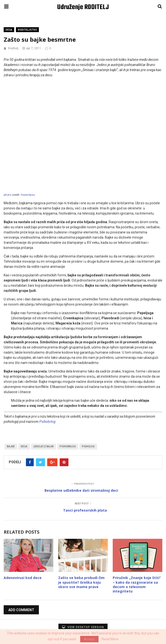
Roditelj (13, 48)
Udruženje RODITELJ (83, 7)
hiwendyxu (28, 195)
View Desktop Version (83, 627)
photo (7, 195)
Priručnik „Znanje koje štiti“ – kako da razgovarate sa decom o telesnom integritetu (137, 584)
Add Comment (21, 610)
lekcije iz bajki (44, 446)
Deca (9, 30)
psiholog (88, 446)
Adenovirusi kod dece (23, 578)
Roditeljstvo (27, 30)
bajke (11, 446)
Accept (89, 639)
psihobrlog (68, 446)
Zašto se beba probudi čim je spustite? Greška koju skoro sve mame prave (81, 582)
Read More (110, 639)
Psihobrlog (47, 422)
